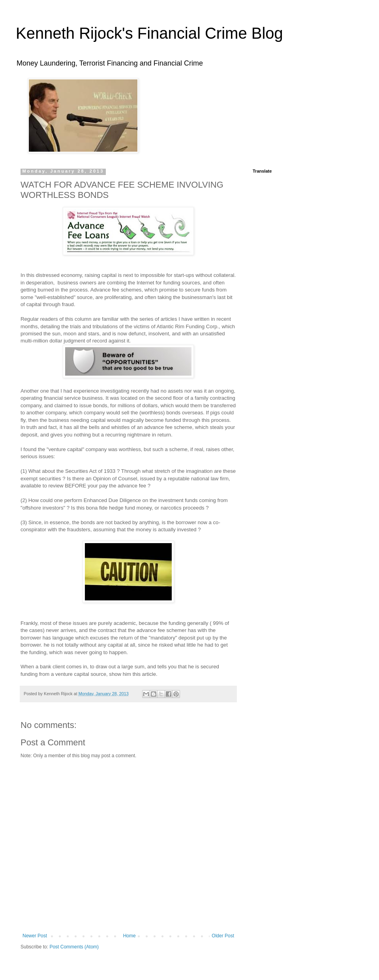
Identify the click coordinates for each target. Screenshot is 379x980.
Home (129, 936)
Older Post (223, 936)
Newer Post (35, 936)
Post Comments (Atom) (74, 947)
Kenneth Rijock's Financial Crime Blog (149, 33)
